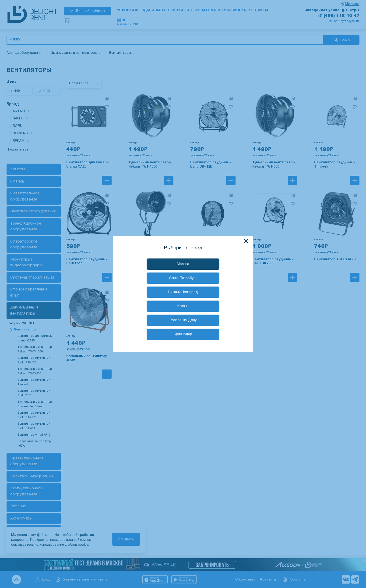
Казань (183, 306)
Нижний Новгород (183, 292)
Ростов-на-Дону (183, 320)
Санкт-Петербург (183, 278)
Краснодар (183, 334)
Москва (183, 264)
